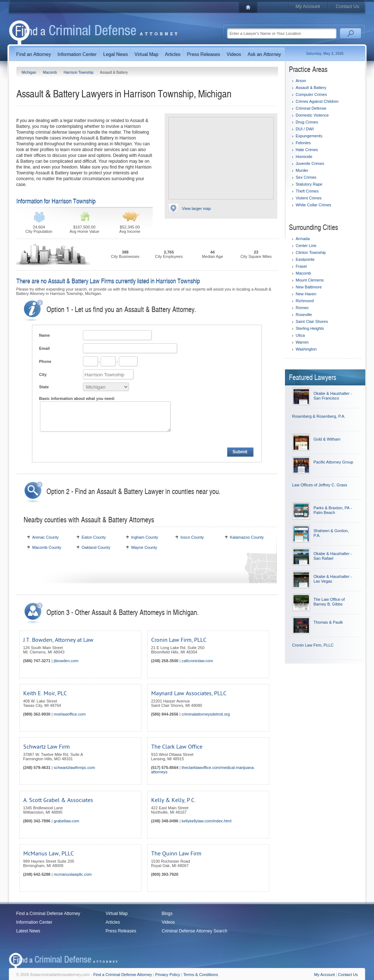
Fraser (302, 266)
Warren (302, 342)
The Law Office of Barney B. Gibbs (329, 602)
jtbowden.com (66, 661)
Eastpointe (305, 259)
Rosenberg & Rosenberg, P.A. (319, 416)
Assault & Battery (311, 88)
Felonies (303, 143)
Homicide (304, 157)
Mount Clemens (310, 280)
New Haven (306, 294)
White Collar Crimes (314, 205)
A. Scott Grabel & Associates (58, 800)
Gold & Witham (327, 439)
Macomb (50, 72)
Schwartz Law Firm (47, 747)
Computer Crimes (311, 94)
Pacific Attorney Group (333, 462)
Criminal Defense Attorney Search (195, 931)
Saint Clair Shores (312, 321)
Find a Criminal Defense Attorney (48, 914)
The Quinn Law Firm (176, 854)
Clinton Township (311, 252)
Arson (301, 81)
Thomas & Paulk (328, 622)
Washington (306, 349)
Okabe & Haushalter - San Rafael (333, 556)
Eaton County (94, 537)
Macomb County (47, 547)
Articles (113, 922)
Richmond (305, 301)
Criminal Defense (311, 108)
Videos (168, 922)
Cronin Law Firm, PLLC (179, 640)
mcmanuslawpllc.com (73, 874)
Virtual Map (117, 914)
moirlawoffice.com (70, 714)
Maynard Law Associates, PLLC (189, 693)
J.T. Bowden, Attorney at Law (58, 640)
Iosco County (192, 537)
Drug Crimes (307, 122)
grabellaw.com (67, 821)
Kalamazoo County (247, 537)
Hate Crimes (307, 150)
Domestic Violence (312, 115)
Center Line (306, 246)
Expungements (309, 136)
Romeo (302, 308)
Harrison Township (79, 72)
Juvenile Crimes (310, 163)
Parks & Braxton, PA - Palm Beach (333, 510)
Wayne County (144, 547)
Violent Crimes (309, 198)
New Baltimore (309, 287)
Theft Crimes (307, 191)
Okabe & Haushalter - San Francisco (333, 396)
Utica (300, 335)
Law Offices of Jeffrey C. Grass (320, 485)
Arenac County (46, 537)
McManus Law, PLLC (49, 854)
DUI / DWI (305, 129)
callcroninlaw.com (197, 661)
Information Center (34, 922)
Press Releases (121, 931)
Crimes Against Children (317, 101)
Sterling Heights (310, 328)
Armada (303, 239)
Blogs (167, 914)
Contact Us (347, 6)
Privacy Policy (168, 975)
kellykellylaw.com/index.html (207, 821)
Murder (302, 170)
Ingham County (145, 537)
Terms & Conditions (200, 975)
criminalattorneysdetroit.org (206, 714)
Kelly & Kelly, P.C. (173, 800)
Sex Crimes (306, 177)
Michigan (30, 72)
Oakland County (96, 547)
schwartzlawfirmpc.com (75, 768)
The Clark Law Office (177, 747)
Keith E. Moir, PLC (45, 693)
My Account (308, 6)
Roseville (304, 315)
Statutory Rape (309, 184)
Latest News (28, 931)
